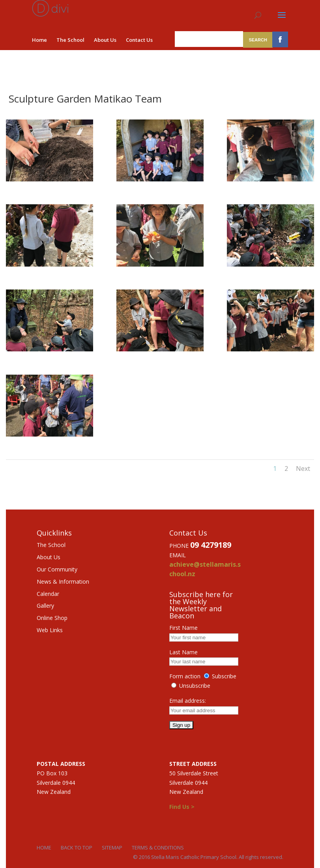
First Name (183, 628)
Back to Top (77, 847)
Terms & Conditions (158, 847)
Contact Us (139, 40)
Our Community (57, 569)
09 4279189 (211, 545)
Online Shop (52, 618)
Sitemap (112, 847)
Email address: (188, 701)
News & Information (63, 581)
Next (303, 469)
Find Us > (182, 807)
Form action (185, 676)
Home (39, 40)
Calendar (48, 594)
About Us (105, 40)
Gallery (45, 606)
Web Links (50, 630)
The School (70, 40)
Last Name (183, 652)
